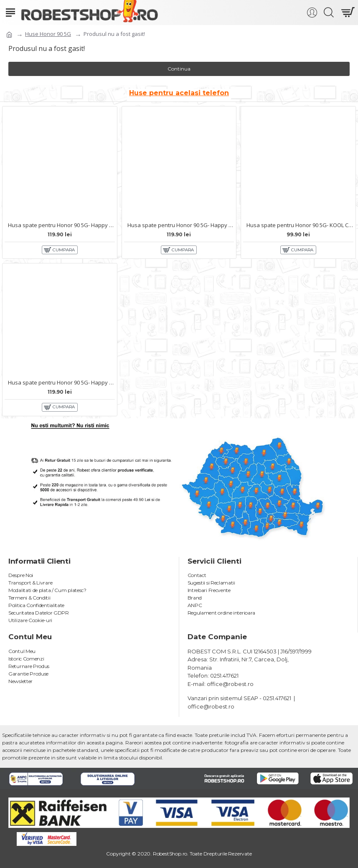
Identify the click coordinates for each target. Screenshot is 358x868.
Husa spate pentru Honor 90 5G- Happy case (61, 225)
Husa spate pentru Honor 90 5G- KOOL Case (300, 225)
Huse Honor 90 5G (48, 34)
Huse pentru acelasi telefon (179, 93)
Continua (179, 69)
